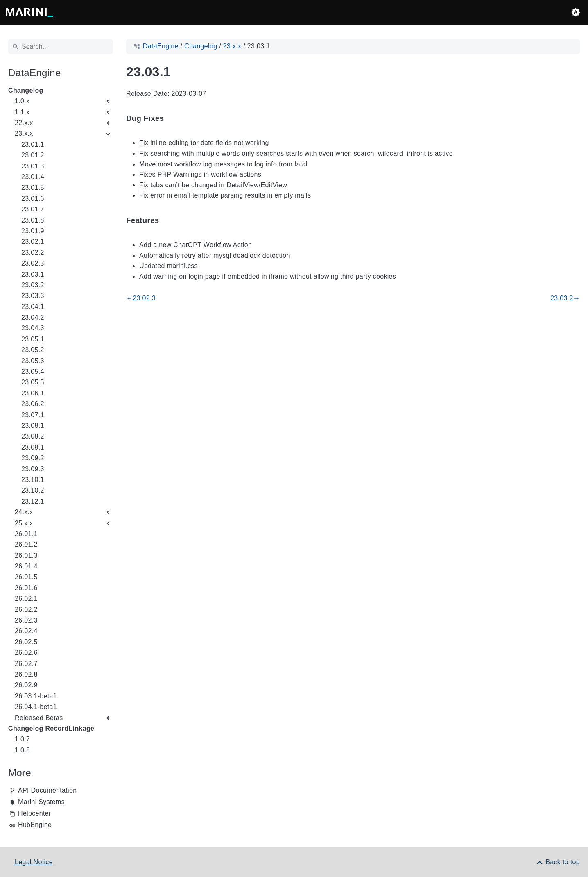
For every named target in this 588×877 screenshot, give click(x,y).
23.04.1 (33, 307)
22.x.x (24, 123)
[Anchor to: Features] (169, 220)
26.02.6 (26, 653)
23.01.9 (33, 231)
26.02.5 (26, 642)
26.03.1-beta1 (36, 696)
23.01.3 (33, 166)
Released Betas (39, 718)
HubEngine (35, 825)
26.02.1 (26, 599)
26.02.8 (26, 674)
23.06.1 (33, 393)
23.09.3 (33, 469)
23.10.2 (33, 490)
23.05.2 (33, 350)
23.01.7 (33, 209)
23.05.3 (33, 361)
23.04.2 (33, 317)
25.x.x (24, 523)
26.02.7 (26, 664)
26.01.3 (26, 556)
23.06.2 (33, 404)
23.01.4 (33, 177)
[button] (576, 12)
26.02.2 (26, 610)
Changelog (26, 90)
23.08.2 (33, 436)
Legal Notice (34, 862)
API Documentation (47, 790)
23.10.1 (33, 480)
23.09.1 (33, 447)
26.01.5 (26, 577)
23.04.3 (33, 328)
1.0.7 (22, 739)
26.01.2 (26, 544)
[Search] (61, 47)
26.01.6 (26, 588)
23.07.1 (33, 415)
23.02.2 (33, 253)
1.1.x (22, 112)
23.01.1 (33, 144)
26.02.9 (26, 685)
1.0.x (22, 101)
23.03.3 (33, 296)
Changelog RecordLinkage (51, 728)
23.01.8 (33, 220)
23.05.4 (33, 371)
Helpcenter (35, 813)
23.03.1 (33, 274)
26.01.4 (26, 566)
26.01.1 (26, 534)
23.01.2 (33, 155)
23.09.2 (33, 458)
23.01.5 (33, 187)
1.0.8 (22, 750)
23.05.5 (33, 382)
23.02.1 (33, 242)
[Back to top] (558, 862)
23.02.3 (33, 263)
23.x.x (24, 133)
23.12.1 (33, 501)
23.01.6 (33, 199)
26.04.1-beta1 (36, 707)
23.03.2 (33, 285)
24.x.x (24, 512)
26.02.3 (26, 620)
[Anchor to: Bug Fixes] (173, 119)
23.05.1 (33, 339)
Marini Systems (41, 802)
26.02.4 (26, 631)
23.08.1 (33, 426)
